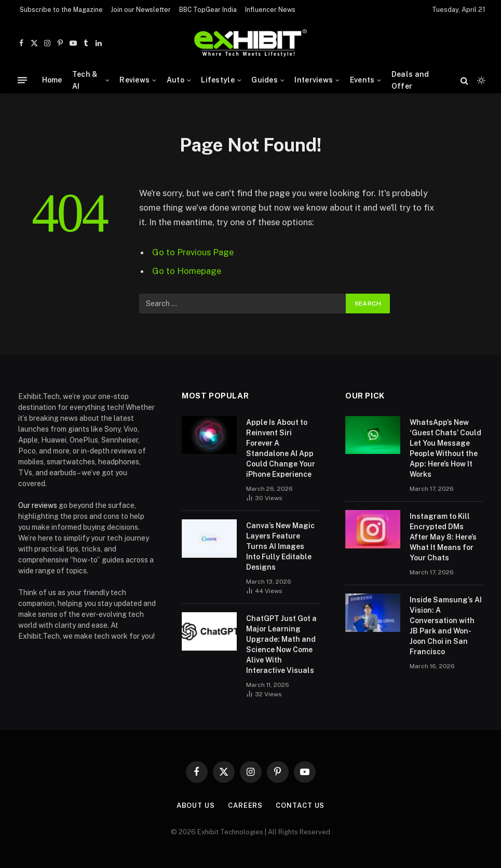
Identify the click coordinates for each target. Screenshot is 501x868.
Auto (175, 80)
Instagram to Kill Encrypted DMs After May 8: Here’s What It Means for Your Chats (443, 537)
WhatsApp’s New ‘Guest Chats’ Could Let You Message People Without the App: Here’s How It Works (445, 448)
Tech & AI (85, 80)
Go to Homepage (187, 271)
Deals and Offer (410, 80)
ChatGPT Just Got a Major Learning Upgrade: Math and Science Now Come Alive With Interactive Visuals (281, 644)
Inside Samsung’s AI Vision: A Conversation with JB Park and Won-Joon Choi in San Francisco (446, 626)
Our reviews (38, 505)
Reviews (134, 80)
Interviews (314, 80)
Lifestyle (218, 80)
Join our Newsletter (141, 10)
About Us (196, 805)
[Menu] (22, 80)
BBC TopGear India (208, 10)
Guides (265, 80)
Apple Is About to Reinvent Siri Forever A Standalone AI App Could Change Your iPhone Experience (281, 448)
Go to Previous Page (193, 252)
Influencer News (270, 10)
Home (52, 80)
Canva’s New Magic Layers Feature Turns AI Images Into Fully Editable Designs (280, 546)
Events (362, 80)
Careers (245, 805)
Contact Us (300, 805)
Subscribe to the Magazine (61, 10)
